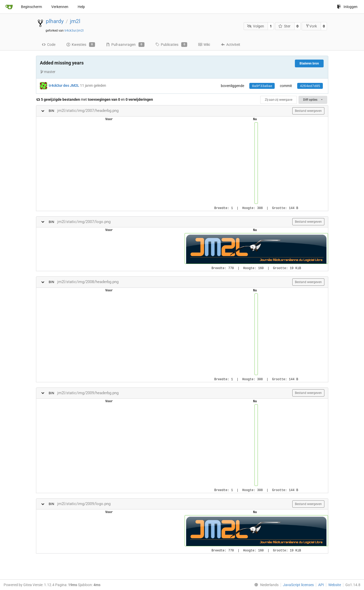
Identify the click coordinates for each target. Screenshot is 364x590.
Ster (285, 26)
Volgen (256, 26)
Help (81, 7)
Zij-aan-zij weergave (279, 100)
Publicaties (171, 45)
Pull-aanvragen (125, 45)
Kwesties (81, 45)
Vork (311, 26)
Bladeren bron (309, 63)
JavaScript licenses (298, 585)
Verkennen (60, 7)
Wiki (204, 45)
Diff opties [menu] (313, 100)
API (321, 585)
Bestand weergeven (308, 111)
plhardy (55, 21)
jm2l (75, 21)
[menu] (265, 585)
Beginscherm (31, 7)
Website (335, 585)
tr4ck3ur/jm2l (74, 31)
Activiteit (231, 45)
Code (49, 45)
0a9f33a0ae (262, 86)
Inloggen (347, 7)
